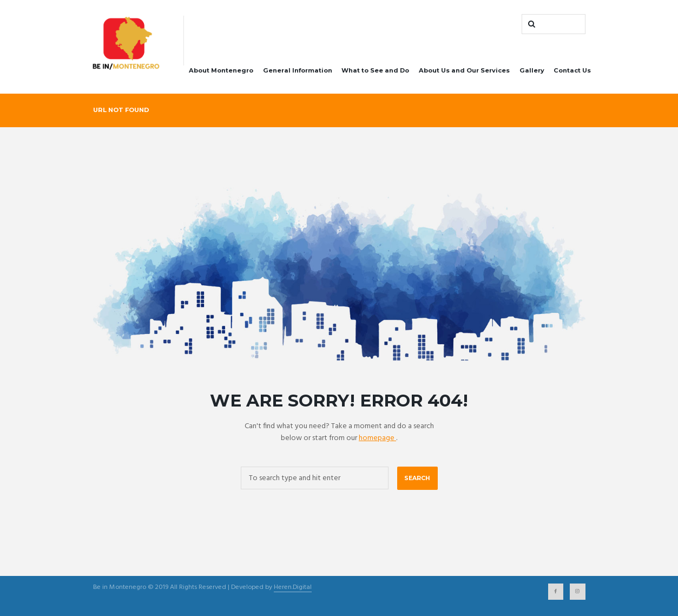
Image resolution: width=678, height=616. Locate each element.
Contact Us (572, 70)
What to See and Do (375, 70)
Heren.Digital (293, 588)
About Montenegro (221, 70)
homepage (377, 438)
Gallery (532, 70)
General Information (298, 70)
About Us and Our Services (464, 70)
